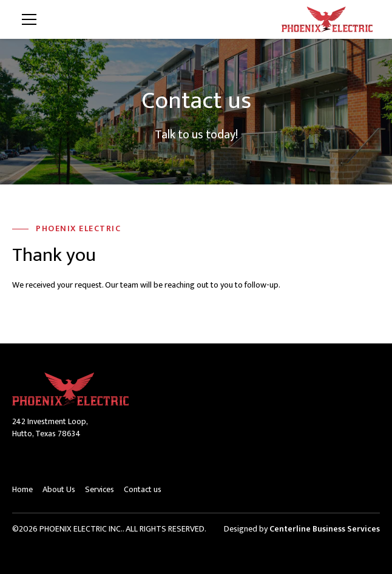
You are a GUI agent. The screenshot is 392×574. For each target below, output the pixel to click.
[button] (143, 19)
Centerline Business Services (325, 529)
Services (100, 489)
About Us (59, 489)
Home (22, 489)
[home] (327, 20)
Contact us (143, 489)
